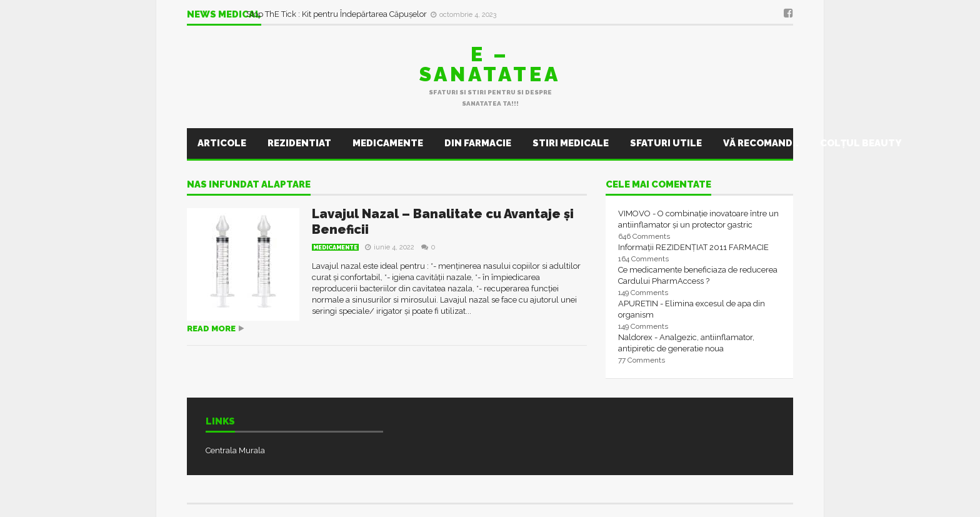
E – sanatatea (490, 64)
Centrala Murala (235, 450)
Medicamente (388, 143)
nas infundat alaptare (249, 185)
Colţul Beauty (861, 143)
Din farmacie (478, 143)
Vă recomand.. (761, 143)
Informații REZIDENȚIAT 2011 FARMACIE (693, 247)
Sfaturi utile (666, 143)
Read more (211, 329)
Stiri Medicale (571, 143)
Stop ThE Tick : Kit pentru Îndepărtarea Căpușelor (337, 14)
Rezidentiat (299, 143)
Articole (222, 143)
